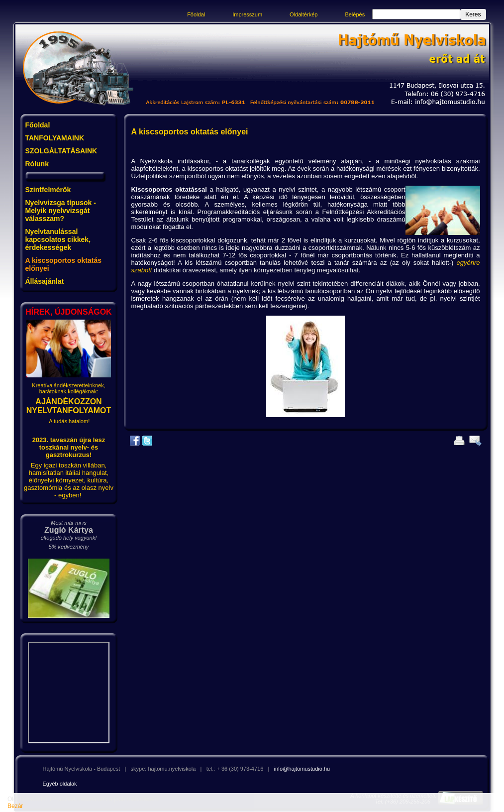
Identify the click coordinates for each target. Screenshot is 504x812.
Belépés (355, 14)
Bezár (15, 806)
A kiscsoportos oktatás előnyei (64, 264)
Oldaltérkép (303, 14)
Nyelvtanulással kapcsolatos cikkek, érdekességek (58, 239)
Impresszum (247, 14)
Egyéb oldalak (60, 784)
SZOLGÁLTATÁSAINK (61, 151)
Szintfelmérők (48, 190)
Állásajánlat (45, 281)
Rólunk (37, 164)
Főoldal (196, 14)
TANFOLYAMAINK (55, 138)
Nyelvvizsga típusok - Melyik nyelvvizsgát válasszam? (61, 211)
